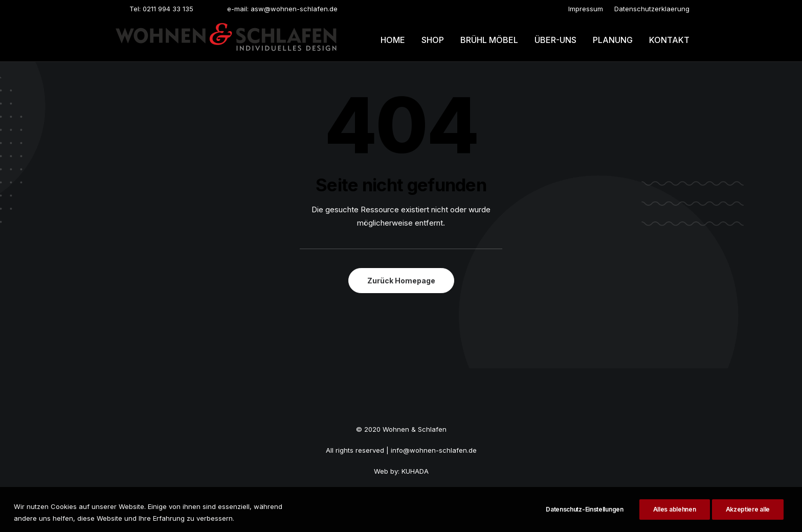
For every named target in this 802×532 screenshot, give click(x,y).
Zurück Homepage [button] (401, 281)
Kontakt (669, 40)
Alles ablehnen (675, 516)
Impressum (586, 9)
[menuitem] (586, 9)
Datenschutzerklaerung (652, 9)
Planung (613, 40)
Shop (433, 40)
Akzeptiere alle (748, 516)
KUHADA (415, 471)
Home (393, 40)
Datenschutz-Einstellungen (585, 516)
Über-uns (555, 40)
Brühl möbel (489, 40)
